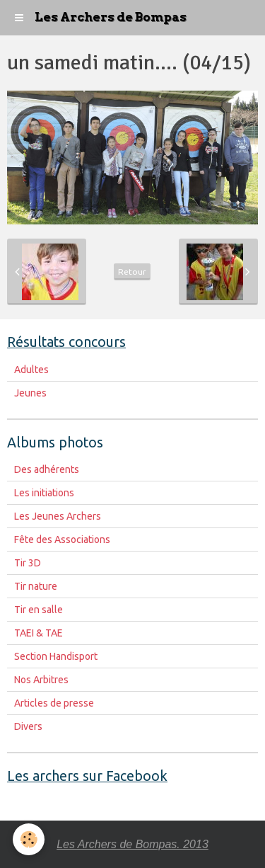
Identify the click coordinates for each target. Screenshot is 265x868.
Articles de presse (54, 703)
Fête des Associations (62, 539)
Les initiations (44, 493)
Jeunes (30, 393)
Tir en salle (39, 610)
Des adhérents (47, 469)
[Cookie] (29, 839)
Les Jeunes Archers (58, 516)
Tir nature (36, 586)
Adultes (31, 370)
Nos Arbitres (41, 680)
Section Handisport (56, 656)
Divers (28, 726)
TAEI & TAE (39, 633)
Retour (132, 272)
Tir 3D (28, 563)
